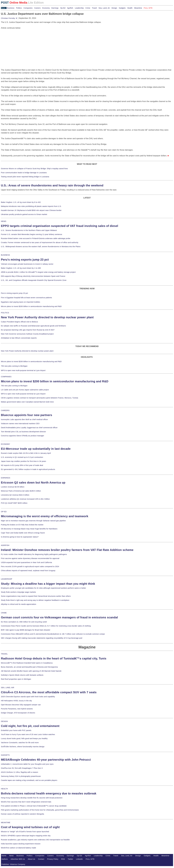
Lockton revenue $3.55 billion (13, 487)
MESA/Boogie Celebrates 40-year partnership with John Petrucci (46, 760)
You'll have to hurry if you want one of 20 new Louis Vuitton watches (28, 734)
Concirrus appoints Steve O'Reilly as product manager (23, 436)
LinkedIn (79, 859)
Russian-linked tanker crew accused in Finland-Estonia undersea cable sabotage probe (36, 238)
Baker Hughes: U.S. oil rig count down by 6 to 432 (21, 202)
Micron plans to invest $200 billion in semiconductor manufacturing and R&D (31, 306)
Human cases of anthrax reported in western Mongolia (22, 814)
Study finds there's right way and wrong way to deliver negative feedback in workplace (35, 600)
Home (4, 856)
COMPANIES (6, 377)
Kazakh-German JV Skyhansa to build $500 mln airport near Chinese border (31, 210)
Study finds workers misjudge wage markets (18, 592)
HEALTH (4, 789)
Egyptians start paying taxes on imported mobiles (21, 302)
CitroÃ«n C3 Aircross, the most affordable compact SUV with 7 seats (49, 692)
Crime (88, 8)
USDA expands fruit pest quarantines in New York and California (26, 562)
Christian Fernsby (9, 18)
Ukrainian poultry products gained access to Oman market (24, 214)
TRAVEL (4, 654)
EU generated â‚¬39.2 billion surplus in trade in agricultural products (28, 469)
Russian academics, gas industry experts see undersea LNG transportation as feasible (35, 840)
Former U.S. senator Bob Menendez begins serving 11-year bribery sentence (32, 234)
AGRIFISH (5, 545)
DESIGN (4, 721)
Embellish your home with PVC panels (16, 730)
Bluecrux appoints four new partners (27, 415)
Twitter (71, 859)
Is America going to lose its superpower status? (20, 537)
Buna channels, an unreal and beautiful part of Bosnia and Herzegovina (29, 667)
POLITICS (5, 313)
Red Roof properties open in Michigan (16, 679)
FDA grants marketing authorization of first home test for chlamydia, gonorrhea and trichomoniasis (40, 810)
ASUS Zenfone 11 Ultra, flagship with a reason (20, 772)
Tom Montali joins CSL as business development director (23, 432)
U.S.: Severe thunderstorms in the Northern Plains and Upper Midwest (29, 230)
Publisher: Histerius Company (13, 864)
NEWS (4, 221)
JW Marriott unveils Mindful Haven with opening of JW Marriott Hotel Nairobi (31, 671)
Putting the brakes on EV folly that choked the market (22, 525)
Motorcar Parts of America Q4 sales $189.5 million (21, 491)
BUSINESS (5, 255)
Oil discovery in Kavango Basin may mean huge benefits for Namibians (29, 529)
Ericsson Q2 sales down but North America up (33, 483)
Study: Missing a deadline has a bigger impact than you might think (48, 584)
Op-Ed (63, 8)
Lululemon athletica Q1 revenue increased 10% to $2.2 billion (25, 499)
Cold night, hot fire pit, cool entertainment (30, 726)
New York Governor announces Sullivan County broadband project (27, 334)
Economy (46, 8)
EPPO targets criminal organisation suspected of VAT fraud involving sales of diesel (60, 226)
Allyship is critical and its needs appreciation (19, 604)
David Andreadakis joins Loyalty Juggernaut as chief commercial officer (29, 428)
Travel (94, 8)
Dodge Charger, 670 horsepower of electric (18, 713)
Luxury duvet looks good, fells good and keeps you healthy (24, 738)
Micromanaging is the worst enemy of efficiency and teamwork (45, 516)
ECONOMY (6, 444)
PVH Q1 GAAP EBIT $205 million (14, 503)
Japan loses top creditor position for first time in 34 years (24, 461)
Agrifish (70, 8)
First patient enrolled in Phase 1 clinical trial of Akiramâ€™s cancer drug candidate (34, 806)
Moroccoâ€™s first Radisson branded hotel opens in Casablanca (27, 663)
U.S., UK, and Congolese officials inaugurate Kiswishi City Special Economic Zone (34, 280)
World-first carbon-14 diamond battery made (19, 848)
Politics (19, 8)
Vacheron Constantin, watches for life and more (20, 743)
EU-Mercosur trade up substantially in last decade (36, 449)
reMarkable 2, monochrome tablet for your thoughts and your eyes (27, 764)
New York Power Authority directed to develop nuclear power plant (47, 317)
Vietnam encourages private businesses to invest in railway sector (27, 264)
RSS (63, 859)
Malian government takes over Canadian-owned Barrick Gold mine (27, 402)
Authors (5, 859)
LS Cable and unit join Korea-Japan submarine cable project (25, 390)
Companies (28, 8)
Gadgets (122, 8)
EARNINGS (6, 478)
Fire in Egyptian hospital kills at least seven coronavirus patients (26, 298)
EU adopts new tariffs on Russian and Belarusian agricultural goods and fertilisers (33, 326)
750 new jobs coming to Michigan (14, 366)
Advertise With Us (18, 859)
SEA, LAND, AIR (8, 688)
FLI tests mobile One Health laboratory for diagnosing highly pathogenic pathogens (34, 554)
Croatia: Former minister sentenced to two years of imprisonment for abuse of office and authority (40, 242)
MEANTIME (6, 823)
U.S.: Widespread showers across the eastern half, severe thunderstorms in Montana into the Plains (41, 247)
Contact (41, 859)
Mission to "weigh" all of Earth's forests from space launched (25, 832)
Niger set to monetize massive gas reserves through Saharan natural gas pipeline (33, 521)
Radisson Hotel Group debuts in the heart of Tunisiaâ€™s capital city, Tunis (54, 658)
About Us (32, 859)
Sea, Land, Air (104, 8)
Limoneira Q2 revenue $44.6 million (15, 495)
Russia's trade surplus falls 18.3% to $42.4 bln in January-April (26, 453)
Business (11, 8)
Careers (37, 8)
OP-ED (4, 512)
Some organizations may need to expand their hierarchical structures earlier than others (36, 596)
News (3, 8)
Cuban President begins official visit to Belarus (19, 322)
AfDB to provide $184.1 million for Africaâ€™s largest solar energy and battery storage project (38, 272)
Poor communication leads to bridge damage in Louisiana (24, 173)
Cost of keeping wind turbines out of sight (30, 827)
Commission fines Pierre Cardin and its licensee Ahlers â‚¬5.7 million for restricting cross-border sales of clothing (46, 626)
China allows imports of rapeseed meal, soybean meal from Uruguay (28, 571)
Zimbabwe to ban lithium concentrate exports (19, 338)
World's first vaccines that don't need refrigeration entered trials (26, 802)
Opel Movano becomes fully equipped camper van (21, 705)
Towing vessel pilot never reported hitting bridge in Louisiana (25, 177)
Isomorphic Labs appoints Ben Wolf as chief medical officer (24, 419)
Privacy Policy (53, 859)
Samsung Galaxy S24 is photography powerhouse (21, 776)
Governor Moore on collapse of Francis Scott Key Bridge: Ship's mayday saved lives (34, 169)
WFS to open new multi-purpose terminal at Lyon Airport (23, 370)
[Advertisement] (19, 44)
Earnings (55, 8)
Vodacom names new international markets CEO (20, 424)
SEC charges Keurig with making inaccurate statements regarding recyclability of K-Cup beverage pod (42, 638)
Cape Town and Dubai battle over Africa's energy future (23, 533)
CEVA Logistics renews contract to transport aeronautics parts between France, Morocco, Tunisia (40, 398)
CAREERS (5, 410)
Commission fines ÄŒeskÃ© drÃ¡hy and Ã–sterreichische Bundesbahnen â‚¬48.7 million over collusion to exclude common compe (53, 634)
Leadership (79, 8)
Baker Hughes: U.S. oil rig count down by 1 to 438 (21, 268)
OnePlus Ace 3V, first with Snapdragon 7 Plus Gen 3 (22, 768)
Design (114, 8)
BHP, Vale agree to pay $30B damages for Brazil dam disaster (26, 630)
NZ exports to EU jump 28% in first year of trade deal (22, 465)
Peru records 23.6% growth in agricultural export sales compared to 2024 (30, 566)
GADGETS (5, 755)
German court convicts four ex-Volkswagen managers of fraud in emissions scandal (59, 617)
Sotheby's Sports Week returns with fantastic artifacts (22, 675)
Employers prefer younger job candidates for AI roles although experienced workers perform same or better (43, 588)
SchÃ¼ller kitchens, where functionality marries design (23, 747)
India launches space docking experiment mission (21, 844)
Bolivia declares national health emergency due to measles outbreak (49, 793)
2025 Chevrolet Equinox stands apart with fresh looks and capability (28, 697)
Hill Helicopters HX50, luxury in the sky (16, 701)
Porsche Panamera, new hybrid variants (17, 709)
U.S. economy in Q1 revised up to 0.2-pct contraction (22, 457)
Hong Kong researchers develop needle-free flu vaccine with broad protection (32, 798)
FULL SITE (90, 859)
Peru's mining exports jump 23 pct (25, 260)
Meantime (138, 8)
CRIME (4, 613)
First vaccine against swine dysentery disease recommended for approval (30, 558)
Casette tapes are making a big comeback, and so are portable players (29, 780)
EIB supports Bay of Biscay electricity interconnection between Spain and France (33, 276)
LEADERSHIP (7, 579)
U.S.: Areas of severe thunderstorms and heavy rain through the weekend (52, 185)
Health (130, 8)
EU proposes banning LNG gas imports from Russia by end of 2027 (28, 330)
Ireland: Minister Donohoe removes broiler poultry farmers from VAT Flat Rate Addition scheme (67, 550)
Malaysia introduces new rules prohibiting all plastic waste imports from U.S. (31, 206)
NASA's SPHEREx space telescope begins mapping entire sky (26, 836)
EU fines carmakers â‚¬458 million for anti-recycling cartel (24, 622)
